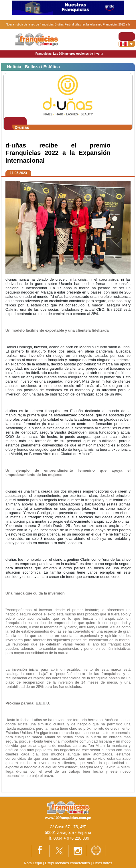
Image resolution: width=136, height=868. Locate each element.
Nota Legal (33, 863)
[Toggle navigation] (127, 37)
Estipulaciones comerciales (68, 863)
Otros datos (102, 863)
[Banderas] (127, 44)
